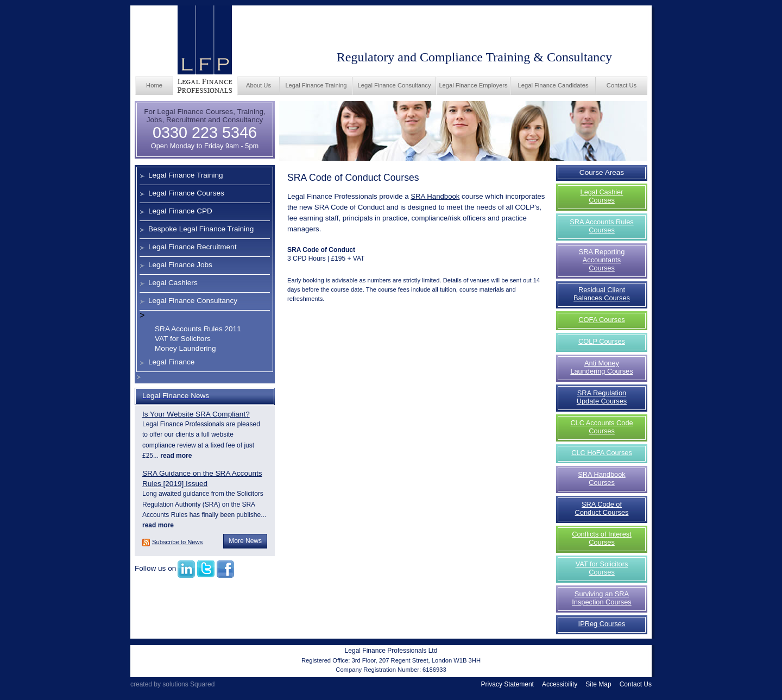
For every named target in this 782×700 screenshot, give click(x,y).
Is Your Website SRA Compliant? (196, 414)
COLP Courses (602, 341)
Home (154, 85)
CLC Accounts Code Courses (601, 427)
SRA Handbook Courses (602, 478)
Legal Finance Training (316, 85)
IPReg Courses (602, 624)
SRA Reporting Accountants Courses (602, 260)
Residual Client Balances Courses (602, 294)
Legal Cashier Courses (602, 196)
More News (245, 541)
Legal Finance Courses (186, 193)
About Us (258, 85)
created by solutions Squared (172, 684)
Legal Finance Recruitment (192, 247)
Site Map (598, 684)
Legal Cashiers (173, 283)
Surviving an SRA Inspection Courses (602, 598)
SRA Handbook (435, 196)
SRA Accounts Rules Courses (601, 226)
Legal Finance (171, 362)
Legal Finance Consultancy (395, 85)
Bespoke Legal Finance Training (201, 229)
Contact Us (622, 85)
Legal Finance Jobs (180, 265)
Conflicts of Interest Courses (602, 538)
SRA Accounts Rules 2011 (198, 329)
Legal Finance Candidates (553, 85)
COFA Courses (601, 320)
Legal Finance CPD (180, 211)
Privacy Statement (507, 684)
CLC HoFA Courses (602, 453)
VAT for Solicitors (183, 339)
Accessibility (560, 684)
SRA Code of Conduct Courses (602, 508)
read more (175, 456)
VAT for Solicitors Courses (602, 568)
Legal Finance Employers (473, 85)
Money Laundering (185, 348)
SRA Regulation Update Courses (602, 397)
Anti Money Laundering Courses (601, 367)
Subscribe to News (177, 542)
